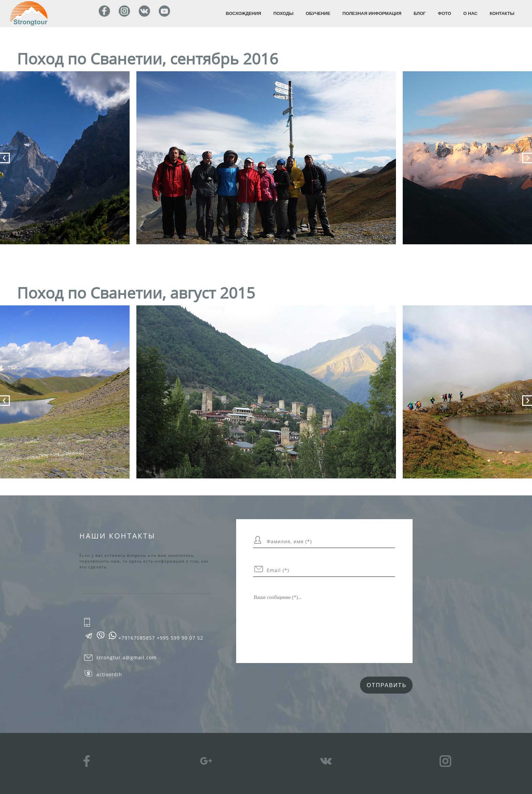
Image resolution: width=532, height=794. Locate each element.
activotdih (109, 675)
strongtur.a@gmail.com (127, 658)
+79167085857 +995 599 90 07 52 (161, 638)
